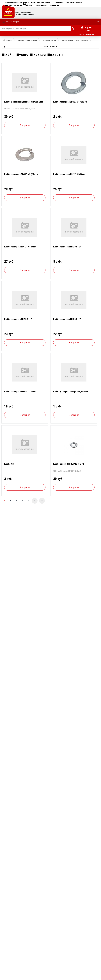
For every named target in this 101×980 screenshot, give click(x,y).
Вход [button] (80, 34)
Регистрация (90, 34)
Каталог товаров (13, 22)
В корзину (25, 125)
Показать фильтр (50, 46)
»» (42, 501)
